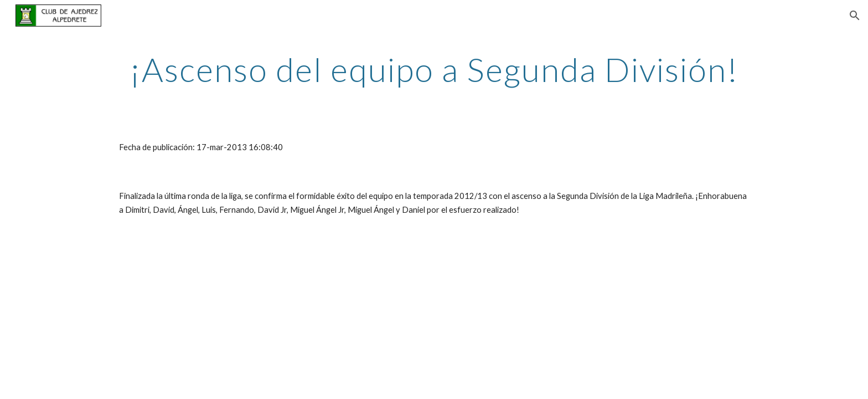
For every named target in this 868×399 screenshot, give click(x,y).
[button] (855, 16)
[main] (434, 69)
